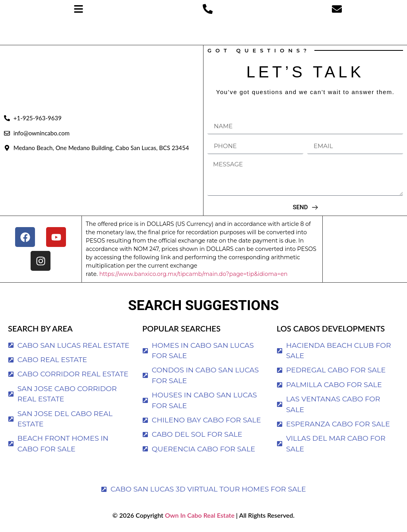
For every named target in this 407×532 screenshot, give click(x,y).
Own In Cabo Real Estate (199, 515)
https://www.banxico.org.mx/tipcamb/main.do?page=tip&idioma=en (194, 274)
